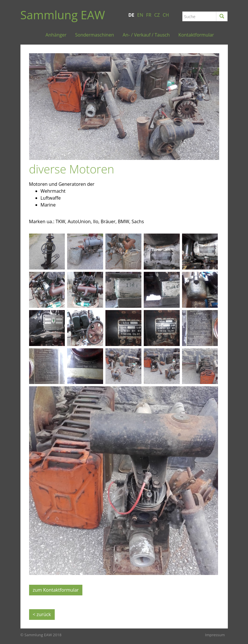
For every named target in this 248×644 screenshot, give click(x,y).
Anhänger (56, 35)
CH (166, 15)
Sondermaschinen (95, 35)
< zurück (42, 614)
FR (149, 15)
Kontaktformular (196, 35)
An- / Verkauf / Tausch (146, 35)
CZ (157, 15)
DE (131, 15)
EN (140, 15)
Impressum (215, 635)
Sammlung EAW (63, 15)
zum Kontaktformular (56, 590)
